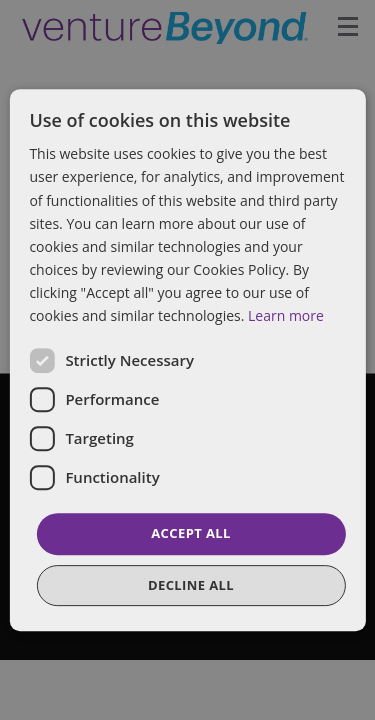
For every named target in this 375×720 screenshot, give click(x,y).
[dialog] (187, 360)
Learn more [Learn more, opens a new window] (286, 315)
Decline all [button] (191, 585)
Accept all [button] (191, 533)
